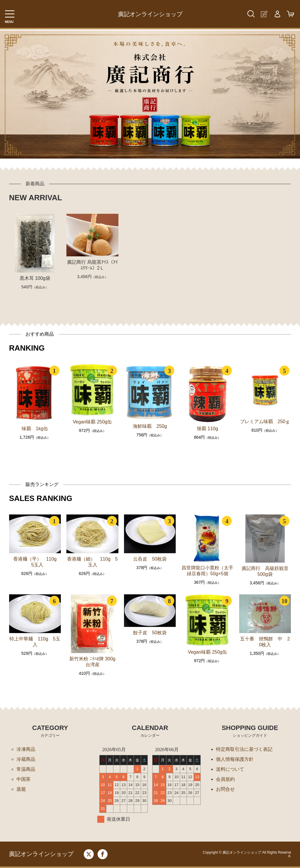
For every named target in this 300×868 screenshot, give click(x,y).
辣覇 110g (207, 429)
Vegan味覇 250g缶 (92, 422)
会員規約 (225, 779)
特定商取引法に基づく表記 (244, 749)
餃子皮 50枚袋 (150, 633)
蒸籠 (21, 789)
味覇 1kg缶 (35, 429)
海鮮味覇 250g (150, 426)
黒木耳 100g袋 (35, 278)
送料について (230, 769)
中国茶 (24, 779)
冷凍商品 (26, 749)
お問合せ (225, 789)
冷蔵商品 (26, 759)
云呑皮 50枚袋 (150, 559)
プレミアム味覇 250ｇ (265, 422)
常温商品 (26, 769)
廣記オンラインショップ (150, 14)
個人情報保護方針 (235, 759)
